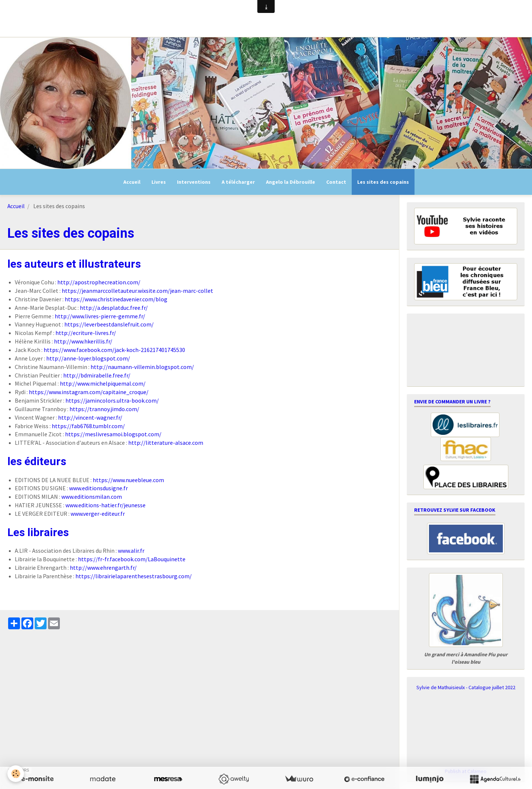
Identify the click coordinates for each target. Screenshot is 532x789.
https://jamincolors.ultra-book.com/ (112, 400)
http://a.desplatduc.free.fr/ (114, 308)
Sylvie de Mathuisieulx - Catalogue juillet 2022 (466, 687)
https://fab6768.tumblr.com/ (88, 426)
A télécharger (238, 182)
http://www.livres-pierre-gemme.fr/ (100, 316)
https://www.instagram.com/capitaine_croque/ (89, 392)
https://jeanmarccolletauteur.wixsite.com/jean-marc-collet (137, 291)
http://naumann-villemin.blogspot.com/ (142, 367)
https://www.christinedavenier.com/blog (116, 299)
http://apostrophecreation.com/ (99, 282)
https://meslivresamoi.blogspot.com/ (113, 434)
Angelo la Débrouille (291, 182)
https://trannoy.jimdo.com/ (104, 409)
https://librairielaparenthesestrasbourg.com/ (134, 576)
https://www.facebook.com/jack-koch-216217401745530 (114, 350)
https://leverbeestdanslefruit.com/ (109, 324)
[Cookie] (16, 774)
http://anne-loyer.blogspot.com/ (88, 358)
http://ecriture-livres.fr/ (86, 333)
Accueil (132, 182)
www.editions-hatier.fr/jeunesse (105, 505)
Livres (159, 182)
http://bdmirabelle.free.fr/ (97, 375)
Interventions (194, 182)
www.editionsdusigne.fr (98, 488)
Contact (336, 182)
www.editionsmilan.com (92, 497)
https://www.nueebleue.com (128, 480)
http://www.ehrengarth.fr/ (103, 568)
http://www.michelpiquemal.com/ (103, 383)
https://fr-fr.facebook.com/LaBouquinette (132, 559)
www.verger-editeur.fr (98, 514)
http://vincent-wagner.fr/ (90, 417)
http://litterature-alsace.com (166, 443)
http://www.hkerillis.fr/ (83, 341)
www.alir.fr (131, 551)
